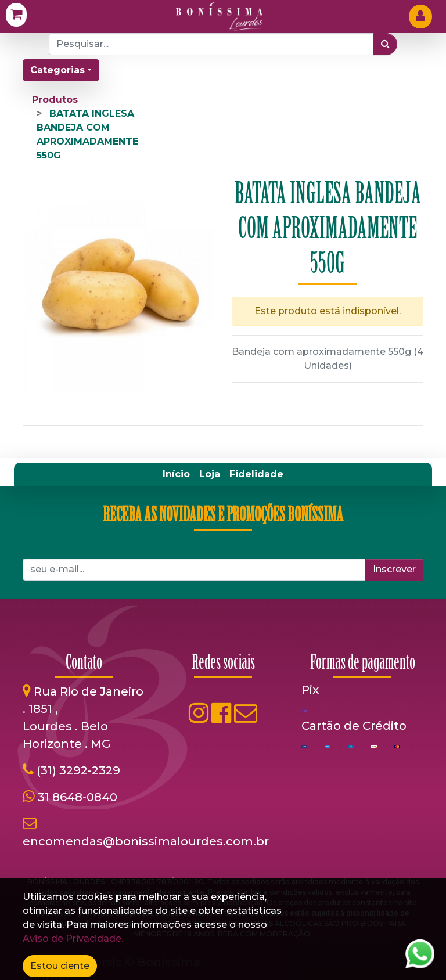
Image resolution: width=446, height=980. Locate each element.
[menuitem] (176, 474)
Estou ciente (60, 966)
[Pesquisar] (385, 44)
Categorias (57, 70)
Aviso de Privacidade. (73, 938)
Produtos (55, 100)
